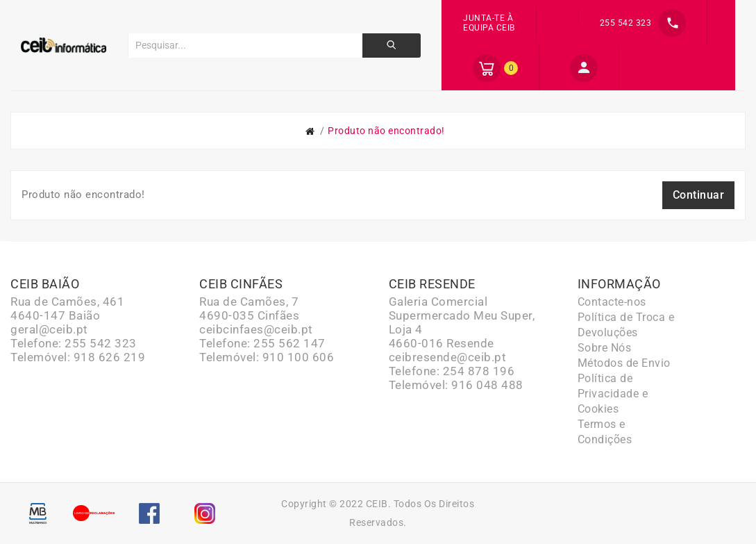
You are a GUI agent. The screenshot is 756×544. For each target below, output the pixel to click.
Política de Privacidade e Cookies (613, 394)
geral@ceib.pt (49, 329)
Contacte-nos (612, 302)
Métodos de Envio (624, 363)
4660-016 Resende (442, 343)
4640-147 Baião (55, 315)
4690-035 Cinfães (249, 315)
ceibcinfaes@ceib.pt (256, 329)
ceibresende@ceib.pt (448, 357)
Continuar (699, 195)
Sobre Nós (605, 348)
